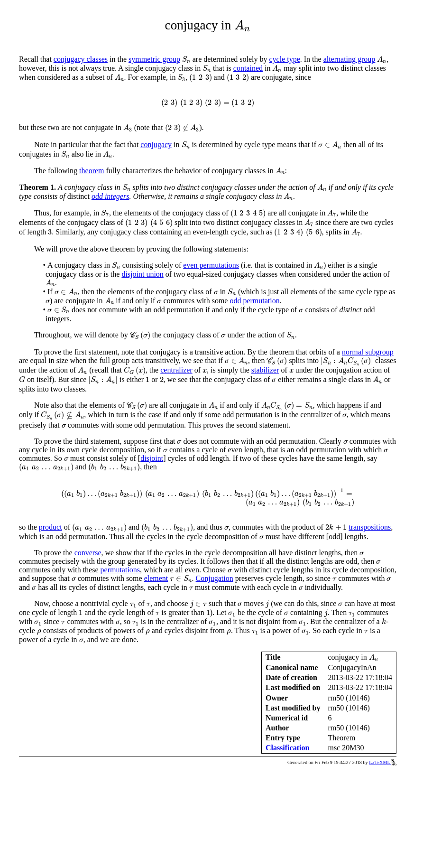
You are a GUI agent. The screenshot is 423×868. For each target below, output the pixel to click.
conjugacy (156, 145)
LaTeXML (383, 762)
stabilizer (265, 370)
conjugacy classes (81, 59)
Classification (287, 748)
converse (88, 553)
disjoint (152, 458)
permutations (120, 570)
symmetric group (154, 59)
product (51, 527)
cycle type (284, 59)
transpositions (370, 527)
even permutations (211, 265)
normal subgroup (368, 352)
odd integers (110, 196)
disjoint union (142, 274)
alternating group (349, 59)
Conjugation (215, 578)
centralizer (176, 370)
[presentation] (242, 26)
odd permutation (254, 301)
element (156, 578)
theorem (92, 171)
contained (248, 68)
